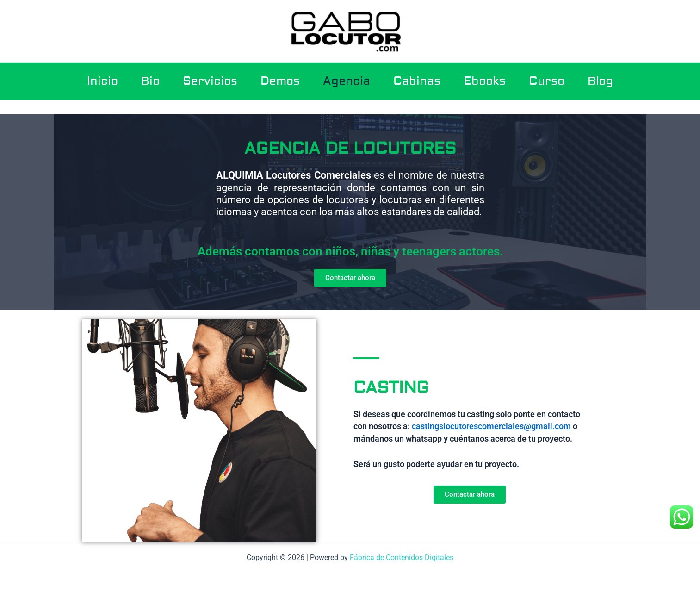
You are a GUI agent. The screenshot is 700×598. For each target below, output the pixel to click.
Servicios (210, 81)
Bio (150, 81)
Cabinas (417, 81)
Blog (600, 81)
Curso (547, 81)
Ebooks (485, 81)
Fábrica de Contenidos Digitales (402, 558)
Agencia (347, 81)
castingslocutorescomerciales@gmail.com (491, 426)
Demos (280, 81)
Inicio (102, 81)
